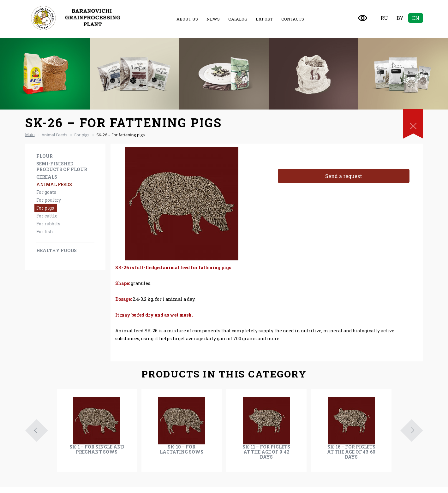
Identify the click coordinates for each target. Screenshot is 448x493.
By (400, 18)
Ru (384, 18)
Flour (45, 156)
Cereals (47, 177)
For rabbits (48, 224)
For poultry (49, 200)
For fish (45, 232)
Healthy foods (57, 250)
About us (187, 19)
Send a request (344, 176)
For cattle (47, 216)
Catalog (238, 19)
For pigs (45, 208)
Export (264, 19)
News (213, 19)
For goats (46, 192)
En (416, 18)
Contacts (293, 19)
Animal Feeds (54, 184)
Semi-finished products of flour (62, 166)
